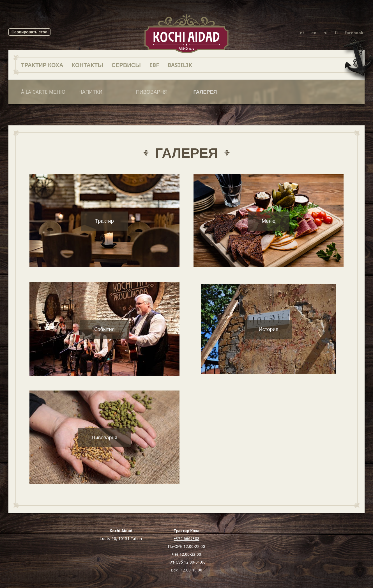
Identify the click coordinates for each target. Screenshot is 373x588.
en (314, 33)
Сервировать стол (29, 32)
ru (325, 33)
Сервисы (126, 65)
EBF (154, 65)
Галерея (205, 92)
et (302, 33)
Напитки (90, 92)
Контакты (88, 65)
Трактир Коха (42, 65)
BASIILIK (180, 65)
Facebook (354, 33)
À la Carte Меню (43, 92)
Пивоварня (152, 92)
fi (336, 33)
